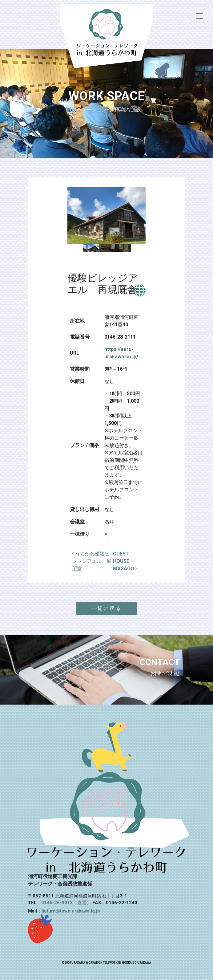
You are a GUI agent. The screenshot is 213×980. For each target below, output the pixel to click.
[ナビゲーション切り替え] (199, 16)
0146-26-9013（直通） (66, 903)
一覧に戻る (107, 608)
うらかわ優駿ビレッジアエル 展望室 (92, 561)
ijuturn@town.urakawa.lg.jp (71, 911)
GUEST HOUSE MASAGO (125, 561)
